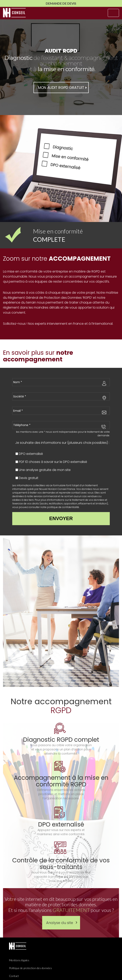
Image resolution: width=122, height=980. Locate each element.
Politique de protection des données (31, 968)
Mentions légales (19, 960)
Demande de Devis (61, 3)
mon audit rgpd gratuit (61, 88)
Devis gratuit (29, 478)
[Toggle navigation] (113, 13)
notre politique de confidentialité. (60, 507)
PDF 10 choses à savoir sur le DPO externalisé (53, 462)
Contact (14, 976)
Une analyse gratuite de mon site (45, 470)
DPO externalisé (31, 454)
